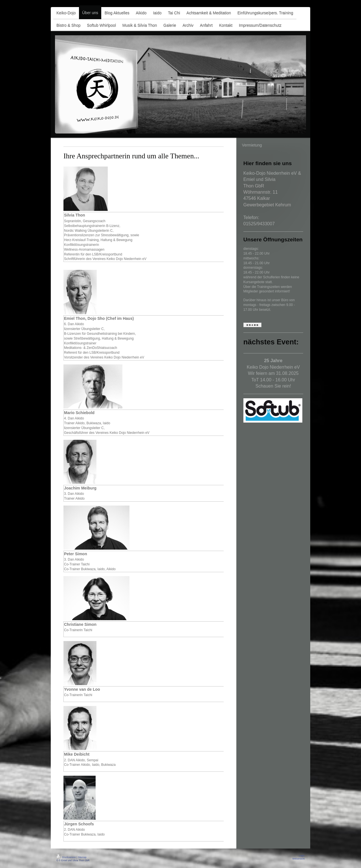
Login (302, 856)
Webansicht (298, 859)
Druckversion (67, 857)
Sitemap (82, 857)
